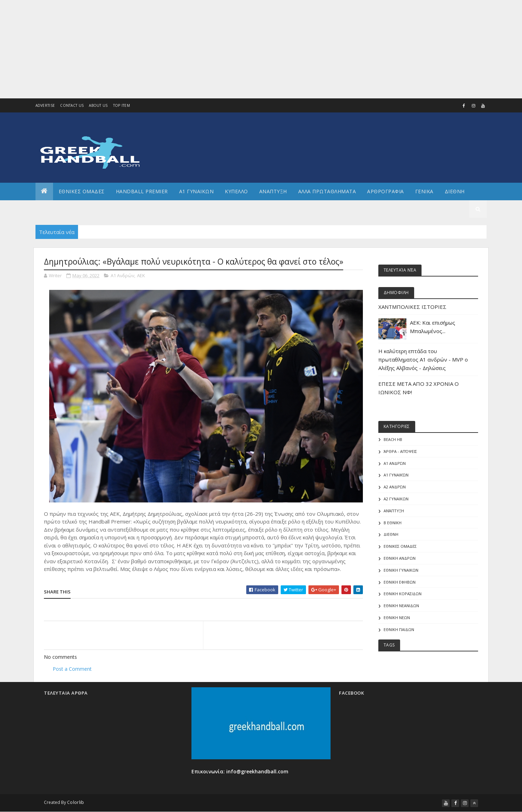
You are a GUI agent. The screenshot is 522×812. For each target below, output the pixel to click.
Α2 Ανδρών (395, 487)
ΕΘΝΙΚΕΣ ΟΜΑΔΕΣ (82, 191)
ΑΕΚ (141, 275)
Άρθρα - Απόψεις (400, 451)
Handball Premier (142, 191)
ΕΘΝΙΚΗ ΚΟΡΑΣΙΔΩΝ (403, 594)
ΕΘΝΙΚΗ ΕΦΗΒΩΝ (400, 582)
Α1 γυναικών (396, 475)
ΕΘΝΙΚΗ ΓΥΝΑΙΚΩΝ (401, 570)
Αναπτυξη (273, 191)
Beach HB (393, 439)
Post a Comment (72, 669)
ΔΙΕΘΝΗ (391, 534)
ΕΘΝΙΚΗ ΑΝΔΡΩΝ (400, 558)
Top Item (122, 105)
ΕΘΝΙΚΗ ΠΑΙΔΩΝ (399, 629)
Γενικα (424, 191)
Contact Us (72, 105)
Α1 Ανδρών (122, 275)
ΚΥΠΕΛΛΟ (236, 191)
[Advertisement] (211, 49)
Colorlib (76, 802)
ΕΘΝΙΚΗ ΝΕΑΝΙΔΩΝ (401, 606)
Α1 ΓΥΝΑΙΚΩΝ (197, 191)
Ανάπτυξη (394, 511)
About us (98, 105)
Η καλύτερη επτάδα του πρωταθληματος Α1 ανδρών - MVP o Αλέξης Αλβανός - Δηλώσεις (423, 359)
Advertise (45, 105)
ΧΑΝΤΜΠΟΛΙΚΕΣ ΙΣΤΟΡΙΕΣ (412, 307)
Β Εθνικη (393, 523)
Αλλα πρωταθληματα (327, 191)
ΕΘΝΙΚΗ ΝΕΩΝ (397, 618)
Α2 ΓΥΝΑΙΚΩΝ (396, 499)
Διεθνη (455, 191)
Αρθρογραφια (386, 191)
